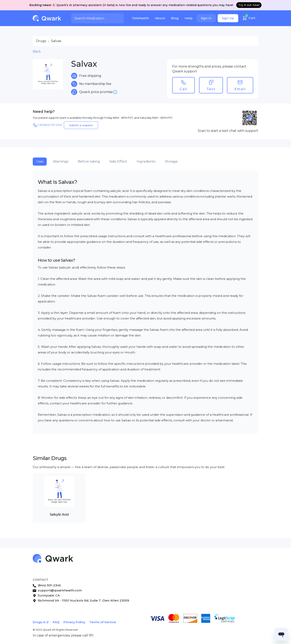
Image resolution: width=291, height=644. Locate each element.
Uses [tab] (40, 161)
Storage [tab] (171, 161)
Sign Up (228, 18)
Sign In (206, 18)
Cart (249, 17)
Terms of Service (103, 622)
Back (37, 51)
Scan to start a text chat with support (228, 131)
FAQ (56, 622)
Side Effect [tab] (118, 161)
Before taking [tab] (89, 161)
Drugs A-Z (41, 622)
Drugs (41, 41)
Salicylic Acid (59, 514)
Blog (175, 18)
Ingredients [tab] (146, 161)
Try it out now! (249, 5)
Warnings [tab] (61, 161)
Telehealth (140, 18)
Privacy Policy (74, 622)
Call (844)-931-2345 (47, 125)
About (160, 18)
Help (189, 18)
